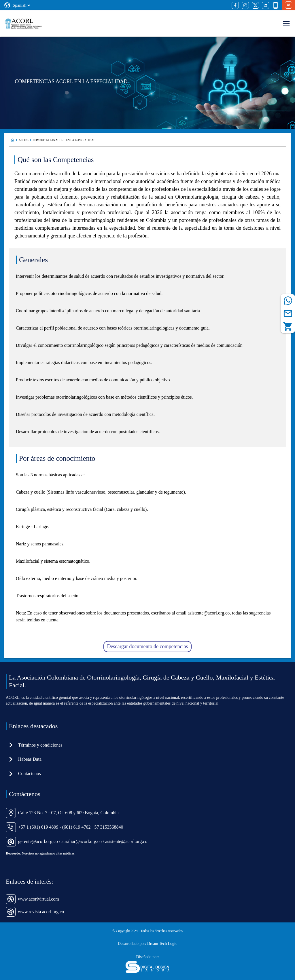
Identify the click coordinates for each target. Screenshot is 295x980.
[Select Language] (21, 5)
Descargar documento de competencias (147, 646)
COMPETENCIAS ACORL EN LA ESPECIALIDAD (64, 140)
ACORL (24, 140)
